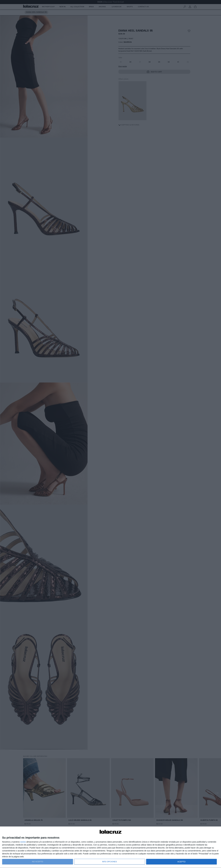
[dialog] (111, 847)
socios (23, 842)
